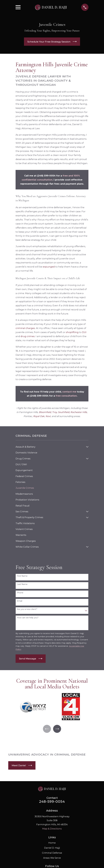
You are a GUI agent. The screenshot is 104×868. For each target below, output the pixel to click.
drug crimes (28, 336)
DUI (84, 332)
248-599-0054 (52, 802)
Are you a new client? (27, 609)
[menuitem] (50, 447)
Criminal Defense (52, 853)
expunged (49, 267)
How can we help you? (28, 618)
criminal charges (25, 328)
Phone (20, 593)
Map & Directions (52, 829)
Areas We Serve (52, 858)
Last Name (22, 584)
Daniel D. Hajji (52, 848)
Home (52, 843)
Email (20, 601)
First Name (22, 576)
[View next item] (57, 729)
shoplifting (72, 332)
